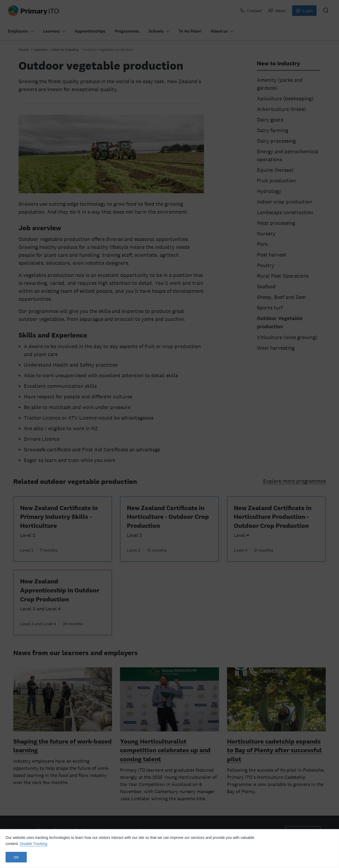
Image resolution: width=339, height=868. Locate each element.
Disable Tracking (34, 844)
